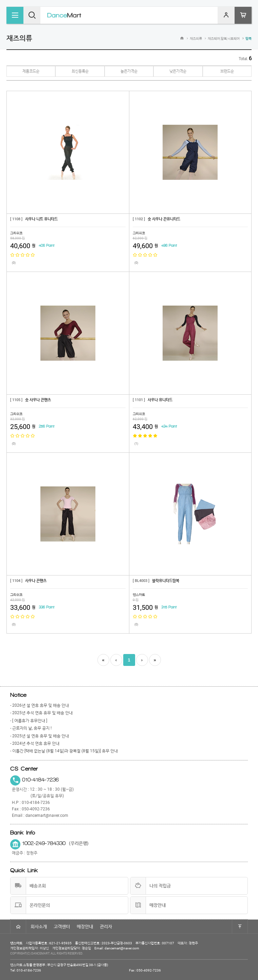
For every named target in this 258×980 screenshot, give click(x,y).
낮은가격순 (178, 71)
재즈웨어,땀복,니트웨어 (224, 39)
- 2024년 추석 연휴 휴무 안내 (35, 743)
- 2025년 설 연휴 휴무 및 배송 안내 (40, 736)
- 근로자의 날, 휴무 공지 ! (31, 728)
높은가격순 (129, 71)
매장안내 (85, 926)
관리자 (106, 926)
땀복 (248, 39)
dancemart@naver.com (47, 815)
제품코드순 (31, 71)
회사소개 (39, 926)
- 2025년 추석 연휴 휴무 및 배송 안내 (41, 713)
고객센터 (62, 926)
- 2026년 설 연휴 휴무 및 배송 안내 (40, 705)
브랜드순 (227, 71)
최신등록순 (80, 71)
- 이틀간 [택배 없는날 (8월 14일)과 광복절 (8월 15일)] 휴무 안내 (64, 751)
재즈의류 (196, 39)
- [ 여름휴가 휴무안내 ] (29, 721)
